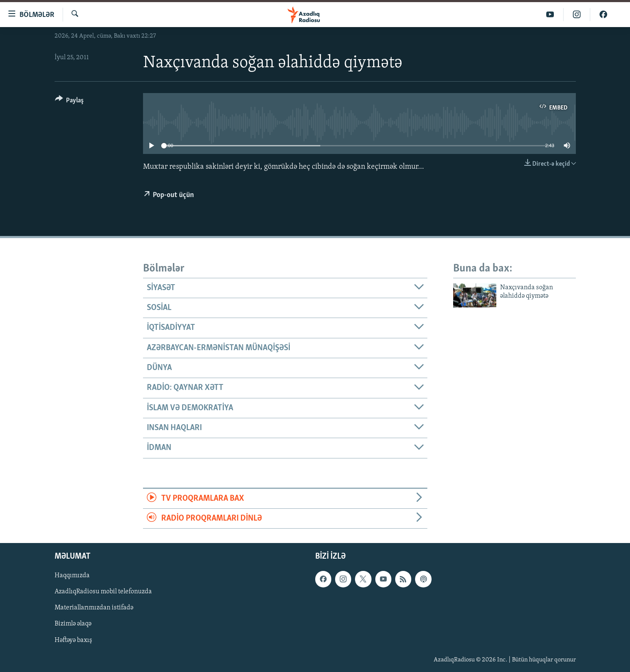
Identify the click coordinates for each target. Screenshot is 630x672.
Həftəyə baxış (73, 640)
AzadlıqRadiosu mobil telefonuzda (103, 592)
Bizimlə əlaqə (73, 624)
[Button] (70, 102)
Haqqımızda (72, 576)
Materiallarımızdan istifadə (94, 608)
